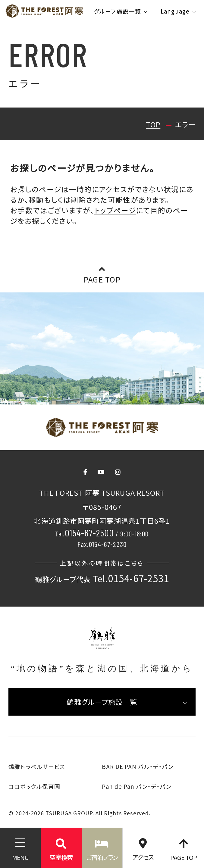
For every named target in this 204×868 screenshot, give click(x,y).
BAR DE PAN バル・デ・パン (138, 766)
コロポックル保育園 (34, 786)
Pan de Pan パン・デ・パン (137, 786)
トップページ (115, 210)
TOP (153, 124)
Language (175, 11)
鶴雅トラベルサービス (37, 766)
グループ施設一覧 (118, 11)
